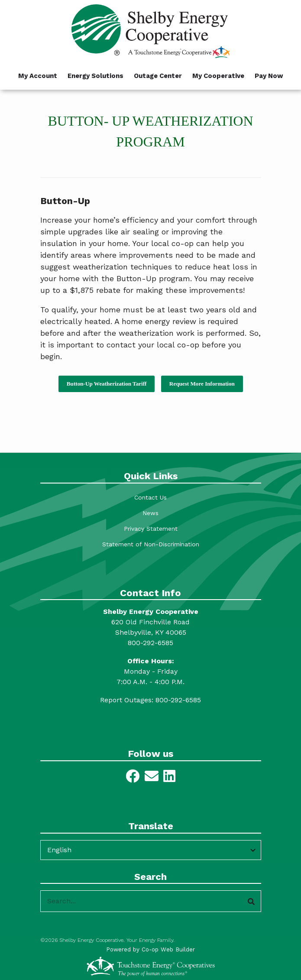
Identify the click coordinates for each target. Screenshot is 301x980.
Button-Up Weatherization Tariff (107, 384)
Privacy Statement (151, 529)
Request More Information (202, 384)
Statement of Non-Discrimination (151, 544)
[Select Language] (151, 850)
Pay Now (269, 76)
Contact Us (150, 497)
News (150, 513)
